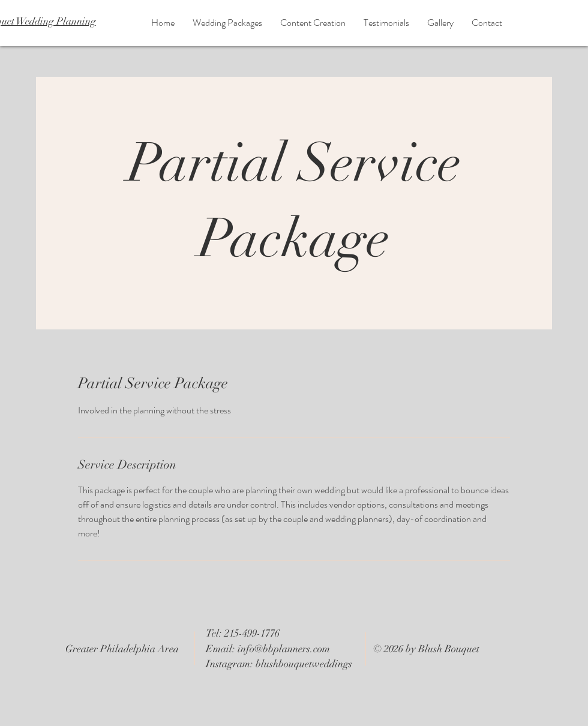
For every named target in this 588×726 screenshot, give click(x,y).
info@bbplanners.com (284, 649)
